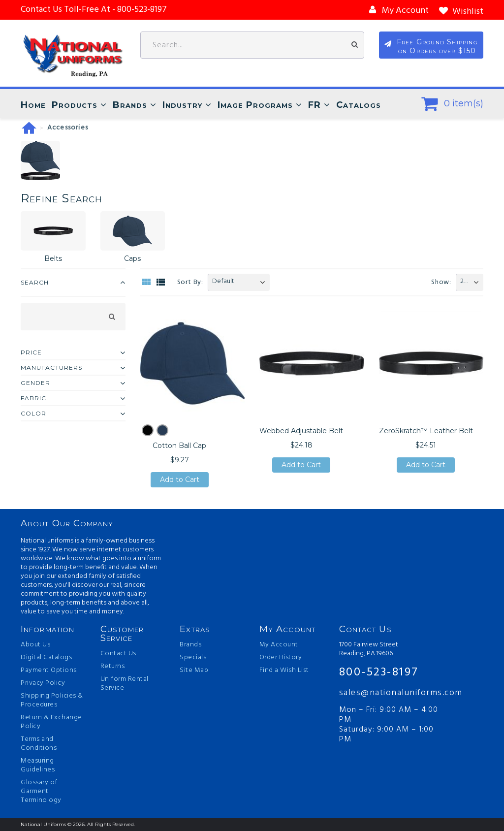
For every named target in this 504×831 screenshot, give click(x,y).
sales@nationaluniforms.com (392, 693)
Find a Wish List (284, 671)
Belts (53, 258)
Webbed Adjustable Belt (301, 431)
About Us (35, 645)
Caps (132, 258)
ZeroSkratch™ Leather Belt (426, 431)
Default (223, 281)
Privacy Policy (43, 683)
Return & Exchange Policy (51, 722)
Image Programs (255, 105)
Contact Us (118, 654)
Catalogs (359, 105)
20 (464, 281)
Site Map (194, 671)
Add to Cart (180, 480)
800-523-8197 (379, 672)
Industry (182, 105)
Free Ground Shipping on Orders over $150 (437, 46)
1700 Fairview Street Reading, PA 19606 (369, 649)
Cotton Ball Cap (179, 446)
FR (315, 105)
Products (75, 105)
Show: (441, 282)
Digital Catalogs (46, 658)
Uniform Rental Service (125, 684)
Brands (130, 105)
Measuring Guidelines (38, 766)
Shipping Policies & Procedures (52, 701)
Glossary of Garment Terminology (41, 792)
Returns (113, 667)
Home (33, 105)
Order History (281, 658)
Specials (193, 658)
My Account (279, 645)
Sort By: (190, 282)
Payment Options (49, 671)
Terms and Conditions (39, 744)
